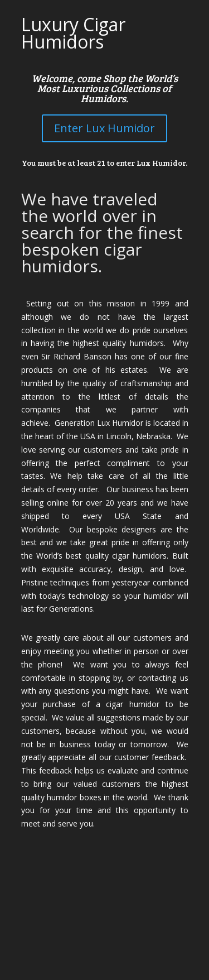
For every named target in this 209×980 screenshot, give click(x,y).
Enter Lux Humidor (104, 128)
